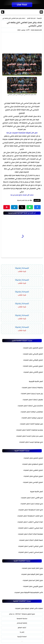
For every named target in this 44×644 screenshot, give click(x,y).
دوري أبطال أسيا (38, 580)
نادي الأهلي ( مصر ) (37, 498)
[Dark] (3, 12)
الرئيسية (39, 18)
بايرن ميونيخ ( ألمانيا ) (36, 424)
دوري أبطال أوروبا (37, 568)
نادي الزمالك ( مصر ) (37, 504)
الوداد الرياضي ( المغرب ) (35, 522)
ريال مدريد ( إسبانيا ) (37, 394)
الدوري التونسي (38, 482)
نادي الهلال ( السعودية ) (35, 516)
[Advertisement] (22, 42)
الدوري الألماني (38, 372)
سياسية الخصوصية (22, 619)
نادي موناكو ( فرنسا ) (36, 442)
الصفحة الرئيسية (22, 637)
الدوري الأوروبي (38, 586)
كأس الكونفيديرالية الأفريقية (34, 592)
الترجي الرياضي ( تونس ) (35, 546)
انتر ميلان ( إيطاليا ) (37, 418)
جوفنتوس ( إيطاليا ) (37, 412)
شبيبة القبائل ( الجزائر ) (36, 540)
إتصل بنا (22, 632)
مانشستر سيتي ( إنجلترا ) (35, 406)
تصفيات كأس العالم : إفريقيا (34, 608)
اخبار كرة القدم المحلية (31, 18)
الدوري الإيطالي (38, 360)
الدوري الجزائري (38, 476)
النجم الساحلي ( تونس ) (35, 552)
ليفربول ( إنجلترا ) (38, 400)
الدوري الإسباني (38, 354)
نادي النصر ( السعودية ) (35, 510)
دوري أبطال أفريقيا (37, 574)
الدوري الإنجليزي (38, 348)
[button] (37, 207)
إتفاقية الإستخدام (22, 623)
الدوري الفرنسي (38, 366)
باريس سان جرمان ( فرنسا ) (34, 436)
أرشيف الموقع (22, 628)
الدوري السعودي (37, 464)
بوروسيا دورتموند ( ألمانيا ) (34, 430)
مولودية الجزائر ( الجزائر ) (35, 534)
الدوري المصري (38, 458)
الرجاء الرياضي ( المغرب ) (35, 528)
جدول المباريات (28, 348)
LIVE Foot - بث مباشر (15, 614)
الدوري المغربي (38, 470)
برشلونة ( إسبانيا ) (37, 387)
